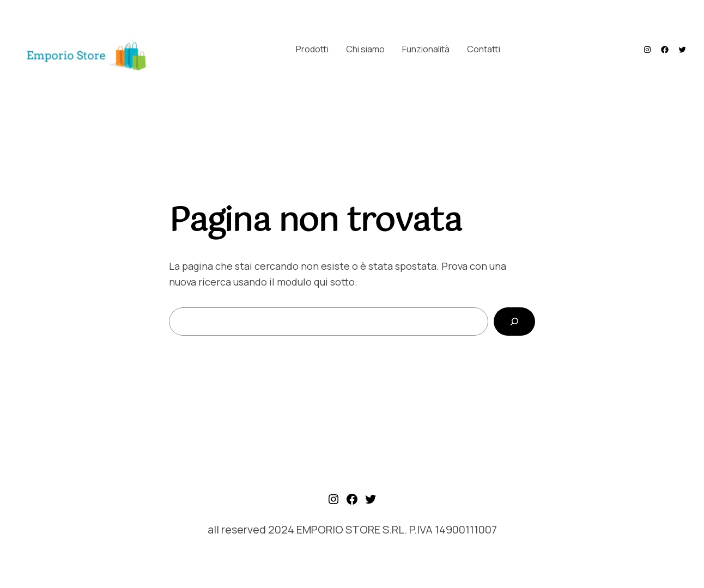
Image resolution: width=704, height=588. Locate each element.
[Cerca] (514, 322)
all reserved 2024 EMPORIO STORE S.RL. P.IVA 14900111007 (352, 529)
